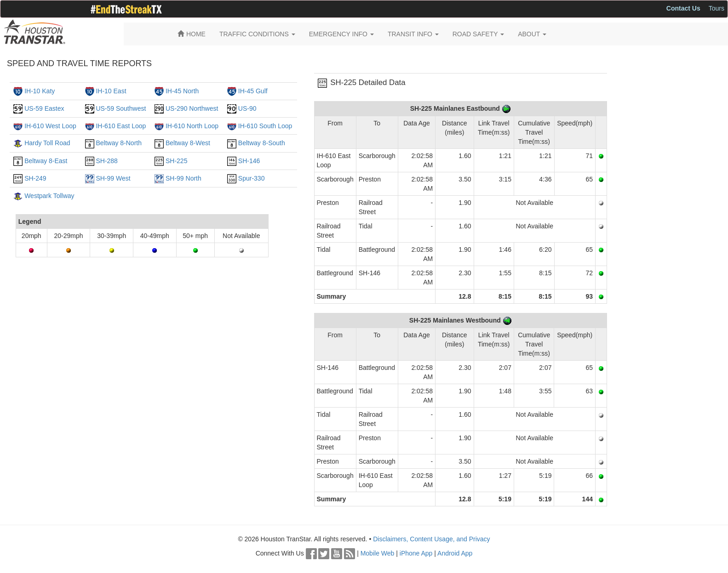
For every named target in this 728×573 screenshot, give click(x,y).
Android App (455, 553)
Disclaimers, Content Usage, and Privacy (431, 539)
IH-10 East (111, 91)
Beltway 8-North (119, 143)
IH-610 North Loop (192, 126)
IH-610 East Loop (121, 126)
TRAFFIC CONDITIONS (257, 34)
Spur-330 (252, 178)
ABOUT (532, 34)
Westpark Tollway (49, 196)
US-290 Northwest (192, 108)
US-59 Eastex (44, 108)
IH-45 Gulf (253, 91)
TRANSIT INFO (413, 34)
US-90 (247, 108)
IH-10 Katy (40, 91)
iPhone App (416, 553)
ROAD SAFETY (478, 34)
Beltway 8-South (262, 143)
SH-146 (249, 161)
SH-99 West (113, 178)
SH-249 (35, 178)
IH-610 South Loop (265, 126)
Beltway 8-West (188, 143)
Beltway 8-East (46, 161)
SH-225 (176, 161)
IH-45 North (182, 91)
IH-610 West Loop (50, 126)
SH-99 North (183, 178)
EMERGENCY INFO (341, 34)
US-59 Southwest (121, 108)
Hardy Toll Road (47, 143)
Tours (717, 8)
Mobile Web (378, 553)
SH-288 (106, 161)
